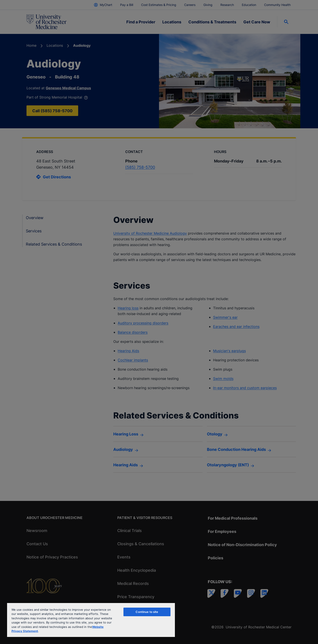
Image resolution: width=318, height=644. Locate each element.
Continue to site (147, 612)
